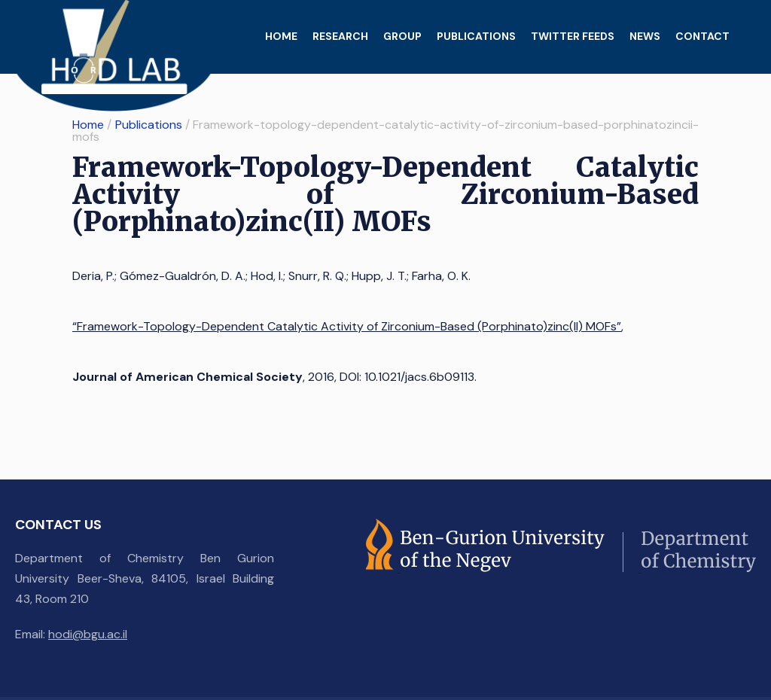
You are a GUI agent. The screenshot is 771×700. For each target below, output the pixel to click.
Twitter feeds (573, 36)
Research (340, 36)
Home (281, 36)
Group (402, 36)
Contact (702, 36)
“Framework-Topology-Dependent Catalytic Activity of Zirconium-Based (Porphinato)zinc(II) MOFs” (347, 326)
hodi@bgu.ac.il (88, 634)
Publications (476, 36)
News (645, 36)
